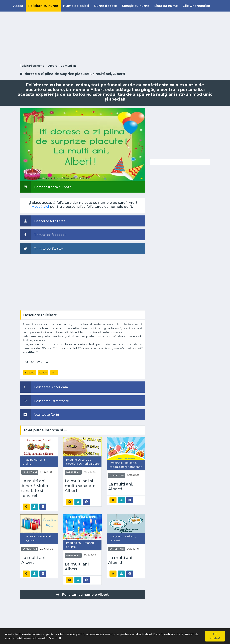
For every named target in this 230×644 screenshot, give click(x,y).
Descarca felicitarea (43, 221)
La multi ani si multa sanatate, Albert (81, 486)
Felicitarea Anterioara (44, 387)
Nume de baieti (76, 6)
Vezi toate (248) (39, 415)
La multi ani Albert (33, 560)
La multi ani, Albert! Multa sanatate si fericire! (35, 488)
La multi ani (69, 66)
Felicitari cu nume (43, 6)
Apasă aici (40, 207)
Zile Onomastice (196, 6)
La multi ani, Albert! (121, 487)
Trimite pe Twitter (41, 249)
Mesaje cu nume (136, 6)
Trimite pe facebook (43, 235)
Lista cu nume (166, 6)
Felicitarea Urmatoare (44, 401)
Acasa (18, 6)
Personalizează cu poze (46, 187)
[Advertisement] (115, 37)
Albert (53, 66)
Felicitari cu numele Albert (83, 595)
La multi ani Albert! (77, 567)
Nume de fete (105, 6)
